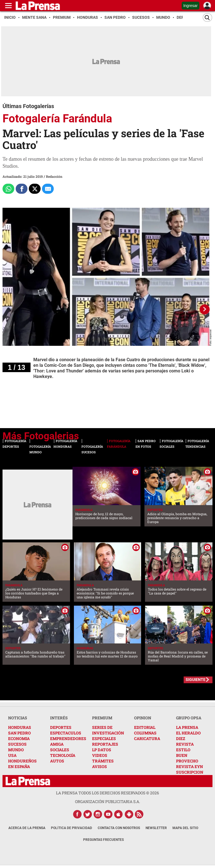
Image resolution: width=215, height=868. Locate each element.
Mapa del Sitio (185, 828)
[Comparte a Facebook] (22, 189)
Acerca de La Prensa (27, 828)
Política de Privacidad (72, 828)
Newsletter (156, 828)
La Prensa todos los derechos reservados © (107, 793)
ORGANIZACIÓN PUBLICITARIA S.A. (107, 802)
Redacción (54, 176)
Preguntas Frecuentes (103, 840)
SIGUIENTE (196, 680)
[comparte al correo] (48, 189)
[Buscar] (207, 17)
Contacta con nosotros (119, 828)
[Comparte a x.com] (35, 189)
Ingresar (191, 6)
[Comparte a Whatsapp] (8, 189)
